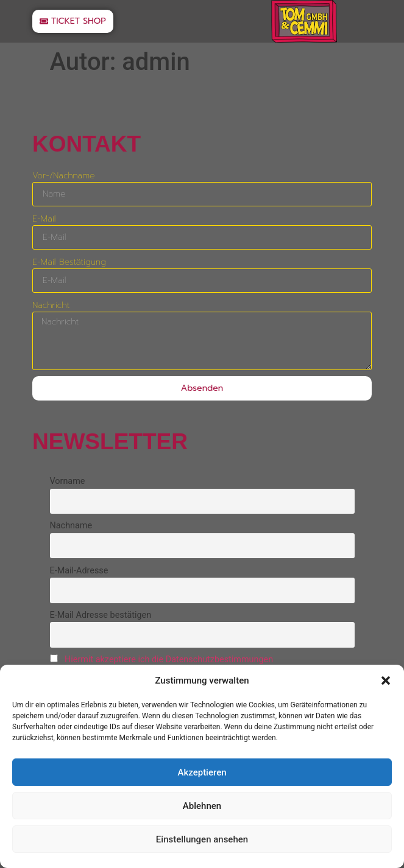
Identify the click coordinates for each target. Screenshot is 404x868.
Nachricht (51, 305)
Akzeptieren (202, 772)
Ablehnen (202, 806)
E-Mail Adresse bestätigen (101, 615)
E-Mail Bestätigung (69, 262)
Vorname (68, 481)
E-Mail (44, 219)
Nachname (71, 526)
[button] (386, 681)
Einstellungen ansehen (202, 839)
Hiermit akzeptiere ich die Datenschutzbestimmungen (169, 660)
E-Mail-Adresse (79, 571)
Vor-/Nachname (63, 176)
